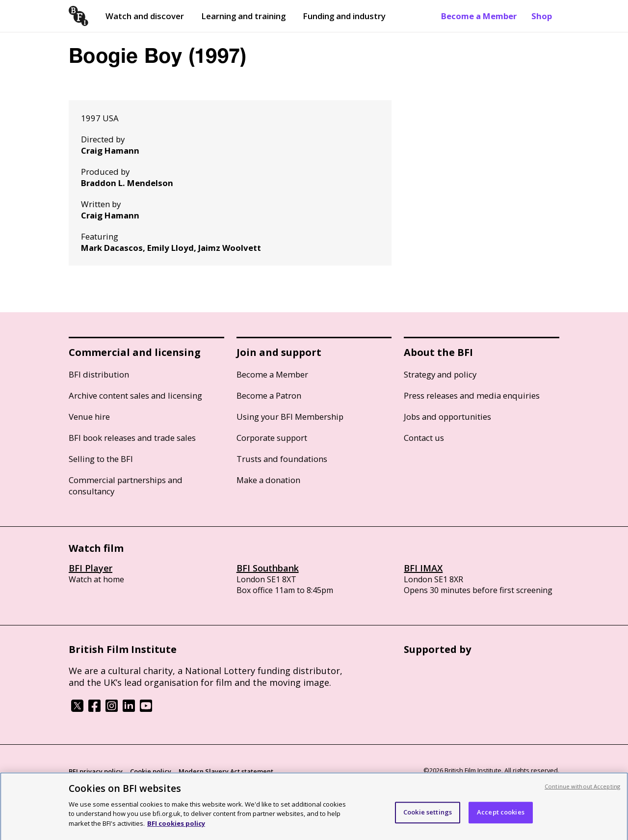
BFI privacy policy (96, 771)
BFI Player (91, 568)
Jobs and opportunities (447, 417)
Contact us (424, 438)
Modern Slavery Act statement (226, 771)
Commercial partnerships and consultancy (126, 486)
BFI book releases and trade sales (132, 438)
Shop (542, 16)
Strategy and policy (440, 374)
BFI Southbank (268, 568)
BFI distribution (99, 374)
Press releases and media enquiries (472, 395)
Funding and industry (344, 16)
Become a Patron (269, 395)
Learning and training (243, 16)
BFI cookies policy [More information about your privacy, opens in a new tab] (176, 831)
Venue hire (89, 417)
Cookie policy (151, 771)
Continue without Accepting (582, 794)
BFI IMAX (423, 568)
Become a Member (479, 16)
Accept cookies (501, 820)
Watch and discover (145, 16)
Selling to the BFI (101, 459)
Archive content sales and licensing (135, 395)
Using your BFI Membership (290, 417)
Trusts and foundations (282, 459)
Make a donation (268, 480)
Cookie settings (428, 820)
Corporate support (272, 438)
